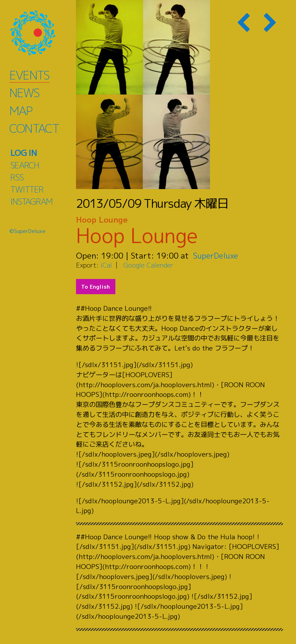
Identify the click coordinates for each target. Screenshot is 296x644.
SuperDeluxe (217, 255)
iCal (106, 265)
